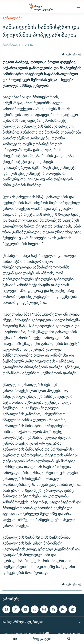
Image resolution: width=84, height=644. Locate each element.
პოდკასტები (42, 639)
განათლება (12, 18)
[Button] (72, 54)
